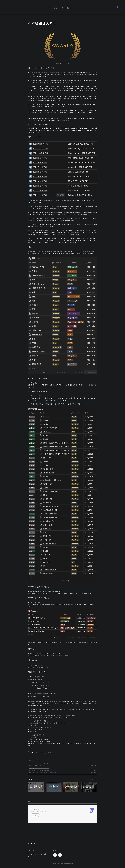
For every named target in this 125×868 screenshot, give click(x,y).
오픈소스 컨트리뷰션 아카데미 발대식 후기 (39, 768)
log (30, 760)
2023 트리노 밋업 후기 (34, 765)
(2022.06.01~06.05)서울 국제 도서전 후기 (39, 770)
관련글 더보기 (94, 779)
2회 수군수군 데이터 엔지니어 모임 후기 (38, 763)
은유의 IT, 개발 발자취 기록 (38, 812)
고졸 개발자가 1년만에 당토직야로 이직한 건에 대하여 (58, 73)
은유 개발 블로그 (37, 809)
